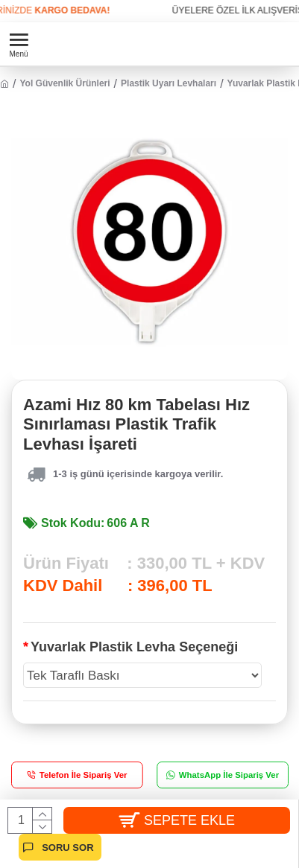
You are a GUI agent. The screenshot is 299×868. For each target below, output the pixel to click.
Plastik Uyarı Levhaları (169, 83)
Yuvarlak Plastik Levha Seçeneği (134, 647)
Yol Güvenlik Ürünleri (64, 83)
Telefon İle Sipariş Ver (84, 775)
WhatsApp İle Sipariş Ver (228, 775)
